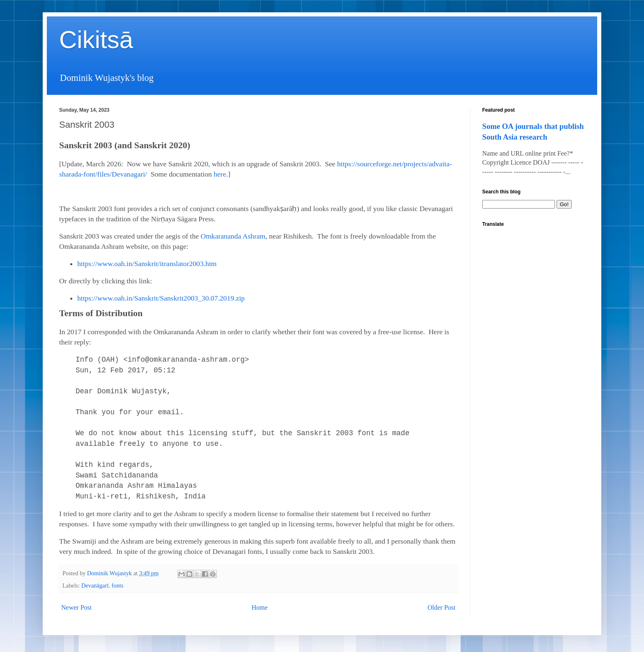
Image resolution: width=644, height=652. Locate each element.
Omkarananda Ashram (233, 236)
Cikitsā (96, 40)
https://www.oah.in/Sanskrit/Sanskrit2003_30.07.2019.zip (161, 298)
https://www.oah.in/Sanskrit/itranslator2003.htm (147, 264)
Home (260, 607)
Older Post (442, 607)
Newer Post (76, 607)
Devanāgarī (95, 585)
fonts (118, 585)
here (220, 174)
